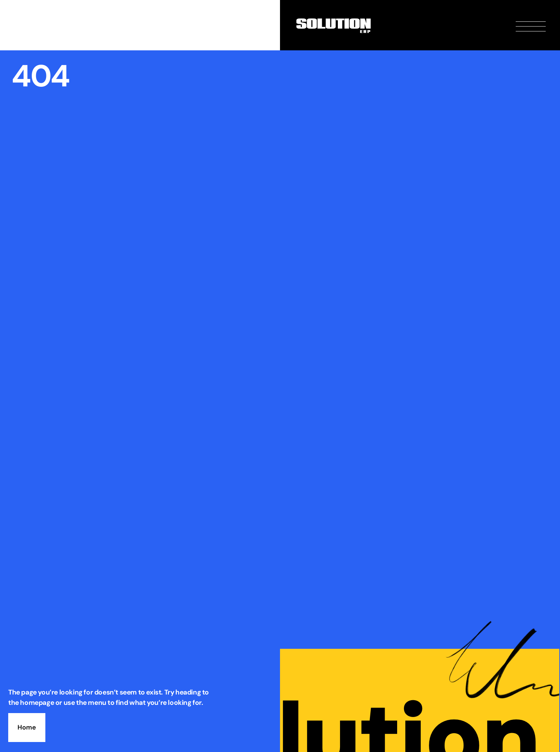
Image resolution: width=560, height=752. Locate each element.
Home (27, 727)
